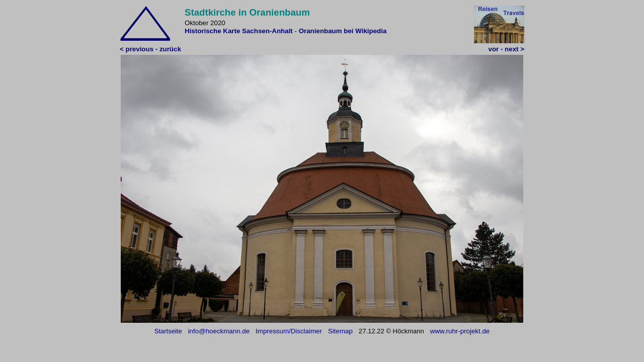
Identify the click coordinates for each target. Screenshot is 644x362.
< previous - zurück (150, 49)
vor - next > (506, 49)
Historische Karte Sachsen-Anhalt (240, 31)
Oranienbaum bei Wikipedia (343, 31)
